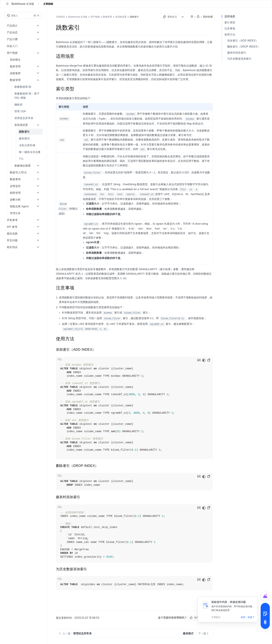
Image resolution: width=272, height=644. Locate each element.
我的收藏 (208, 17)
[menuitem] (24, 46)
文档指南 (48, 4)
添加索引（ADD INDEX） (243, 40)
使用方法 (230, 34)
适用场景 (230, 16)
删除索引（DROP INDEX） (244, 46)
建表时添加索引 (237, 53)
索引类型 (230, 22)
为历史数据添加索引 (239, 59)
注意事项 (230, 28)
